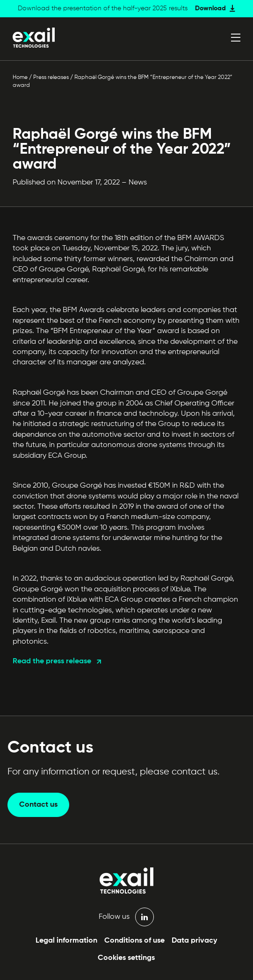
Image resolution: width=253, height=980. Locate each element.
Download (210, 8)
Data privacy (194, 941)
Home (20, 78)
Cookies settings (126, 958)
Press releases (51, 78)
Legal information (66, 941)
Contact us (38, 805)
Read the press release (52, 661)
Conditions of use (134, 941)
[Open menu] (236, 37)
